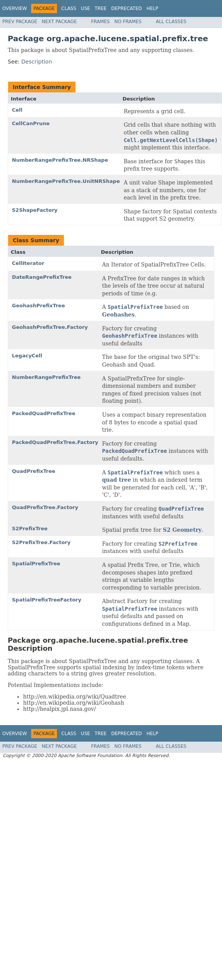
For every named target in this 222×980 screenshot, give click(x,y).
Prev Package (20, 22)
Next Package (59, 22)
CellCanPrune (31, 123)
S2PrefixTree (30, 529)
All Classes (171, 22)
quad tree (116, 480)
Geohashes (118, 315)
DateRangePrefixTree (42, 277)
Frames (101, 22)
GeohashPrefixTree (38, 306)
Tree (101, 8)
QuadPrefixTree (34, 471)
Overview (15, 8)
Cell (17, 110)
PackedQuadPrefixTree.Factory (55, 442)
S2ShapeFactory (35, 210)
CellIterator (28, 263)
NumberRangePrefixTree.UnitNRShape (66, 181)
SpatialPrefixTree (36, 564)
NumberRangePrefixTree (46, 377)
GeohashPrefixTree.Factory (50, 327)
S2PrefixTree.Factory (41, 542)
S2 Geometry (182, 530)
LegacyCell (27, 356)
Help (153, 8)
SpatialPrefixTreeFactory (47, 600)
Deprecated (127, 8)
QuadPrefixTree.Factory (45, 507)
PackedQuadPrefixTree (44, 413)
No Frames (128, 22)
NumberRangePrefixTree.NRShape (60, 160)
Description (37, 62)
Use (85, 8)
